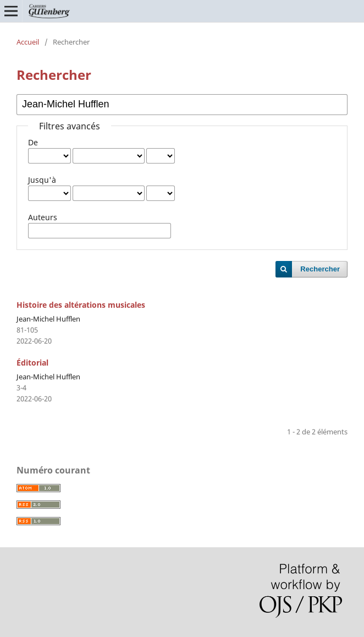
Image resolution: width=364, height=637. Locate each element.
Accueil (28, 42)
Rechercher (320, 269)
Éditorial (32, 363)
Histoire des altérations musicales (81, 305)
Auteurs (43, 217)
